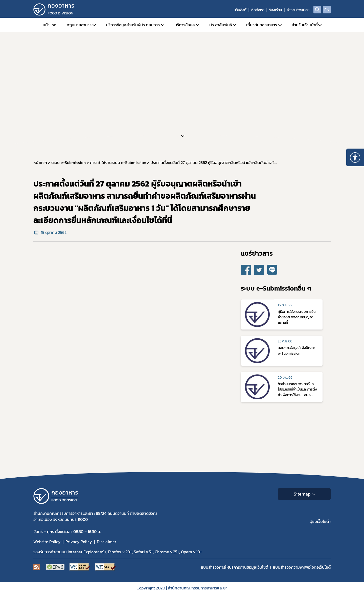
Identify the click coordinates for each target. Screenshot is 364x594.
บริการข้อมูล (185, 25)
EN (327, 10)
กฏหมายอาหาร (79, 25)
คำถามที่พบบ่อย (298, 10)
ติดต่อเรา (258, 10)
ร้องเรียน (276, 10)
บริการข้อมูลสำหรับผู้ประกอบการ (133, 25)
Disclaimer (107, 542)
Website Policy (47, 542)
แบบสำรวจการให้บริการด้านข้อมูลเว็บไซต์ (235, 567)
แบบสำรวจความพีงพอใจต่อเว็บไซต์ (302, 567)
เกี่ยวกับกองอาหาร (262, 25)
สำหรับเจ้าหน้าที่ (305, 25)
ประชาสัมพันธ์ (221, 25)
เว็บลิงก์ (241, 10)
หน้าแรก (50, 25)
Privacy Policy (79, 542)
